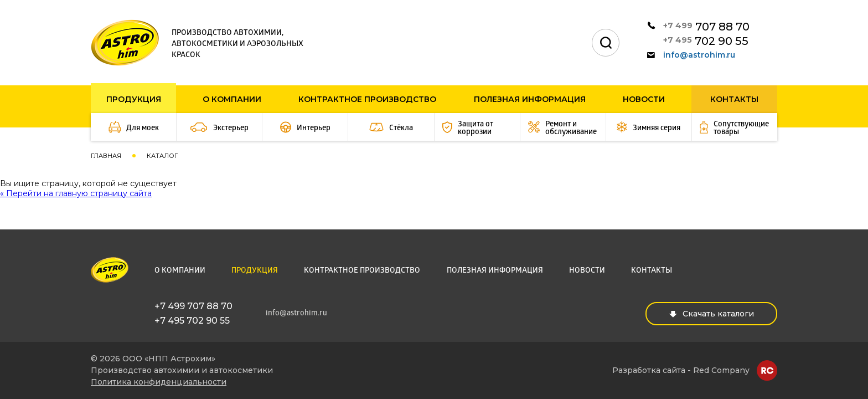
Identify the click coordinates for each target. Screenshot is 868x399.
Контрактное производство (367, 99)
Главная (106, 156)
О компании (232, 99)
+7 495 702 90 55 (192, 321)
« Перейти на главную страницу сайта (76, 193)
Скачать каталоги (711, 314)
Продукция (134, 99)
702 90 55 (706, 41)
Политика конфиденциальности (159, 382)
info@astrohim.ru (691, 55)
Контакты (734, 99)
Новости (644, 99)
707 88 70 (706, 26)
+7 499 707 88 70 (193, 306)
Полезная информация (530, 99)
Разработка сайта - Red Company (681, 370)
